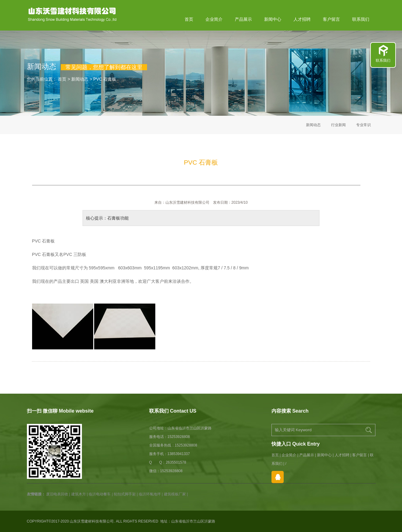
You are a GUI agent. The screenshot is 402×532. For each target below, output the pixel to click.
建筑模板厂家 (175, 494)
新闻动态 (80, 79)
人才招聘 (302, 19)
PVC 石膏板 (105, 79)
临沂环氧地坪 (150, 494)
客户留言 (331, 19)
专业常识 (363, 125)
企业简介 (214, 19)
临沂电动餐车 (100, 494)
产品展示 (243, 19)
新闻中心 (273, 19)
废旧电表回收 (57, 494)
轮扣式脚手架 (125, 494)
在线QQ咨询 (278, 477)
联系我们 (361, 19)
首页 (189, 19)
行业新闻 (338, 125)
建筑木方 (79, 494)
